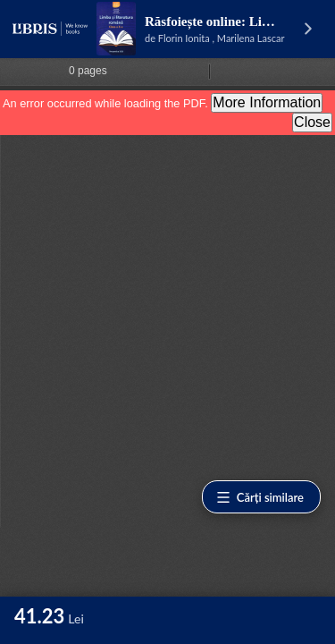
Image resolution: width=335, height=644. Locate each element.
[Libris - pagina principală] (50, 29)
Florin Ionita (184, 38)
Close (312, 122)
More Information (267, 102)
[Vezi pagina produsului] (116, 29)
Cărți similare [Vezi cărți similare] (260, 497)
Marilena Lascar (251, 38)
